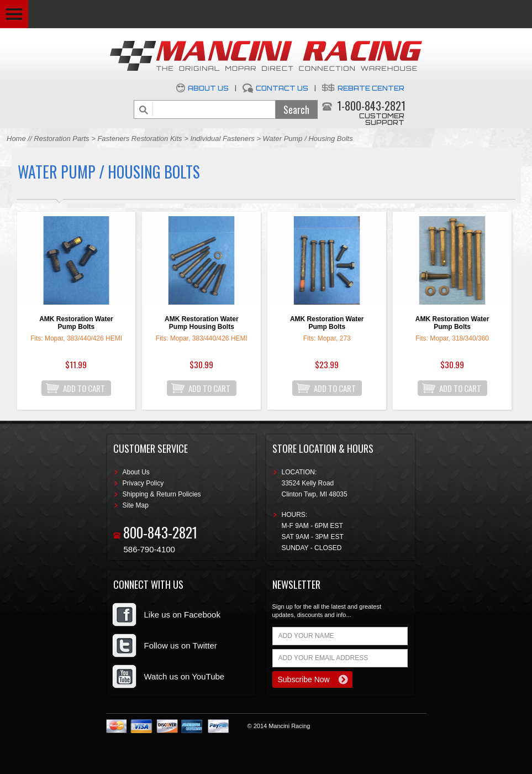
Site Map (136, 505)
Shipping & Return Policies (162, 494)
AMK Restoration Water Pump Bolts (76, 323)
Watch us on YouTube (185, 676)
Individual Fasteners (223, 138)
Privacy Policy (143, 483)
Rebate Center (371, 88)
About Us (208, 88)
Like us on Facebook (182, 615)
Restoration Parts (61, 138)
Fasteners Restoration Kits (139, 138)
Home (16, 138)
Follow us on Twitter (181, 645)
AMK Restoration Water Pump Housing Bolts (202, 323)
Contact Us (282, 88)
